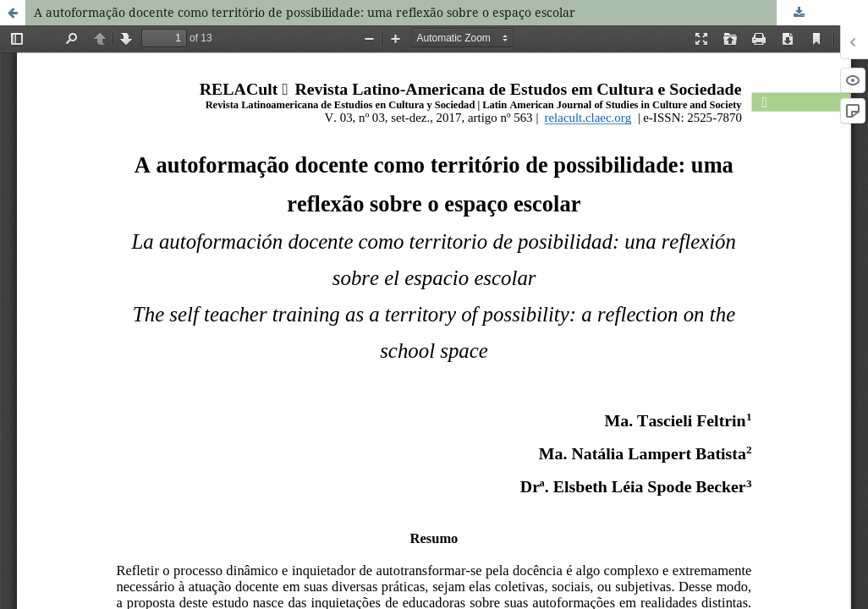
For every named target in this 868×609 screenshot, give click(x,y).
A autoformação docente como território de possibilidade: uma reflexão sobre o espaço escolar (305, 12)
